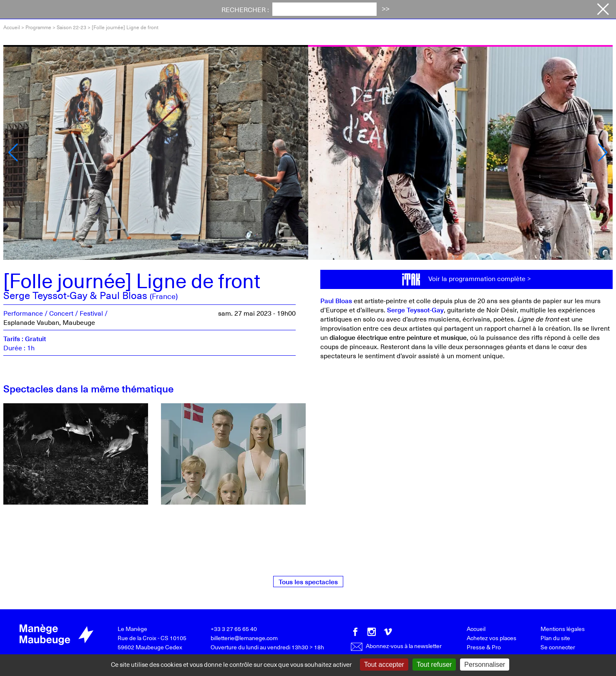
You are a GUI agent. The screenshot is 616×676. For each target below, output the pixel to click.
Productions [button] (395, 10)
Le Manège (132, 629)
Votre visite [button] (282, 10)
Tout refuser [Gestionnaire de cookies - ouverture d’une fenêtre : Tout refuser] (434, 665)
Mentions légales (563, 629)
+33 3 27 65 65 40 (234, 629)
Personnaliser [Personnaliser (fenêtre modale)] (485, 665)
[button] (13, 153)
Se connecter (558, 647)
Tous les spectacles (308, 581)
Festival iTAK (172, 10)
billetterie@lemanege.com (244, 638)
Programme (113, 10)
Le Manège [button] (338, 10)
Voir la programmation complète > (480, 278)
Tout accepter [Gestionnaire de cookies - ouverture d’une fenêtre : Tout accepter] (384, 665)
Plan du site (555, 638)
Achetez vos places (549, 10)
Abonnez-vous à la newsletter (396, 646)
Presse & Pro (484, 647)
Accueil (12, 27)
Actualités (229, 10)
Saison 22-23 (72, 27)
